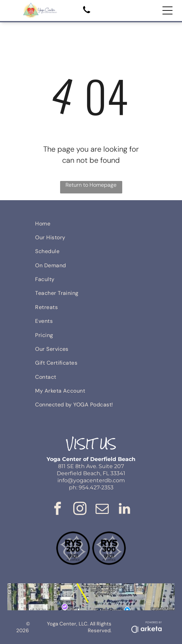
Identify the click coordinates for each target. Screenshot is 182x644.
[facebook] (58, 510)
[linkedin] (125, 510)
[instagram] (80, 510)
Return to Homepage (91, 185)
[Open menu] (167, 10)
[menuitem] (91, 223)
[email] (102, 510)
